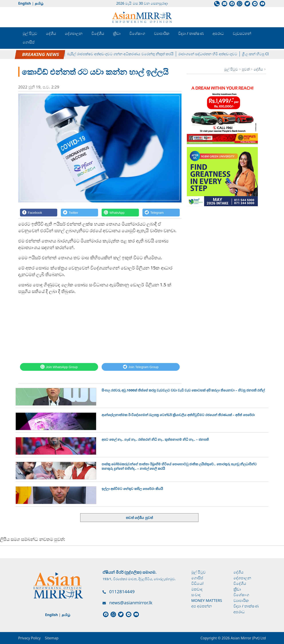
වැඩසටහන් (242, 33)
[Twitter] (79, 213)
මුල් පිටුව (30, 33)
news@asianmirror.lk (131, 603)
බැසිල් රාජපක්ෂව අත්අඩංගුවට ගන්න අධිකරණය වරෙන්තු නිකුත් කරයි (123, 54)
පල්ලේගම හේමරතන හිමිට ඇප (41, 54)
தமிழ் (39, 3)
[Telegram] (161, 213)
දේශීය (51, 33)
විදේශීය (98, 33)
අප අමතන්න (202, 606)
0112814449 (122, 592)
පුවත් (246, 69)
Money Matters (207, 600)
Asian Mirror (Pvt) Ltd (248, 638)
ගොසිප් (29, 42)
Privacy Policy (29, 638)
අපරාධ (218, 33)
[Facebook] (39, 213)
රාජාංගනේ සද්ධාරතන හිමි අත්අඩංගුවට (211, 54)
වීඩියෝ (197, 583)
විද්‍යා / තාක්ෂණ (191, 33)
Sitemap (52, 638)
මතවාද (197, 589)
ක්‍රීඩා (117, 33)
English (25, 3)
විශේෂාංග (137, 33)
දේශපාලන (74, 33)
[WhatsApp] (120, 213)
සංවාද (196, 595)
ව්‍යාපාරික (162, 33)
